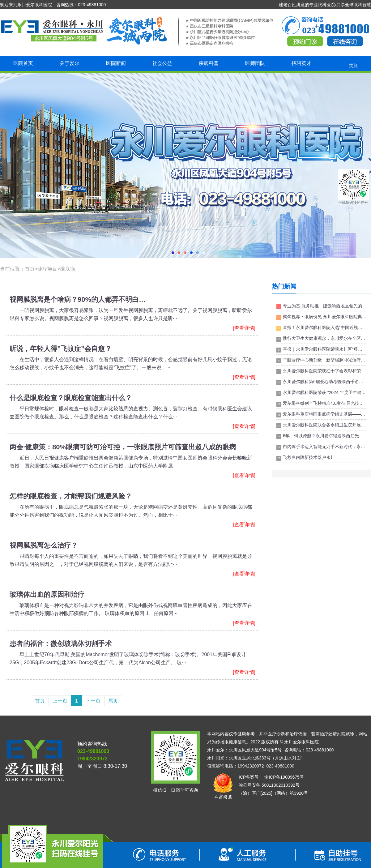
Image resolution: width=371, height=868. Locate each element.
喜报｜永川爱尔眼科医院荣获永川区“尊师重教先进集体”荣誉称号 (321, 350)
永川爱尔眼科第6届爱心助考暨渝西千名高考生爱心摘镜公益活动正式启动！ (321, 382)
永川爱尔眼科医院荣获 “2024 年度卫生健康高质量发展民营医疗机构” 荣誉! (321, 393)
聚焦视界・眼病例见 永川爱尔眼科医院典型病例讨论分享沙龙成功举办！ (321, 317)
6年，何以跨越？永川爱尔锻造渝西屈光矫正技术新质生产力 (321, 436)
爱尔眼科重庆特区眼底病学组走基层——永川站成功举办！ (321, 415)
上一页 (60, 701)
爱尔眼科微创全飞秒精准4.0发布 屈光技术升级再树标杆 (321, 404)
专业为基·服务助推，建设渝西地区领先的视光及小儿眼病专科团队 (321, 306)
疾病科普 (209, 63)
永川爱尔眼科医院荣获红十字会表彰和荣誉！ (321, 371)
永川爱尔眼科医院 (301, 742)
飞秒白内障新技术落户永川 (306, 458)
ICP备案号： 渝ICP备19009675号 (271, 777)
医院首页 (23, 63)
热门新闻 (284, 286)
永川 (185, 165)
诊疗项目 (47, 269)
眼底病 (68, 269)
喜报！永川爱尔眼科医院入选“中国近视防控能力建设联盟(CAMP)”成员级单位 (321, 328)
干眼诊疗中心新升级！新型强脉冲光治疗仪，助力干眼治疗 (321, 360)
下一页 (93, 701)
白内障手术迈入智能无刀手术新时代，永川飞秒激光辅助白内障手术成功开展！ (321, 447)
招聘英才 (301, 63)
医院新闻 (116, 63)
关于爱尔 (70, 63)
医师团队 (255, 63)
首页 (30, 269)
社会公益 (162, 63)
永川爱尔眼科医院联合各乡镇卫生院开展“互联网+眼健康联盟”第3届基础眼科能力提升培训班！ (321, 425)
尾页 (113, 701)
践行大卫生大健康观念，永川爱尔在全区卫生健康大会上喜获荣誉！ (321, 339)
